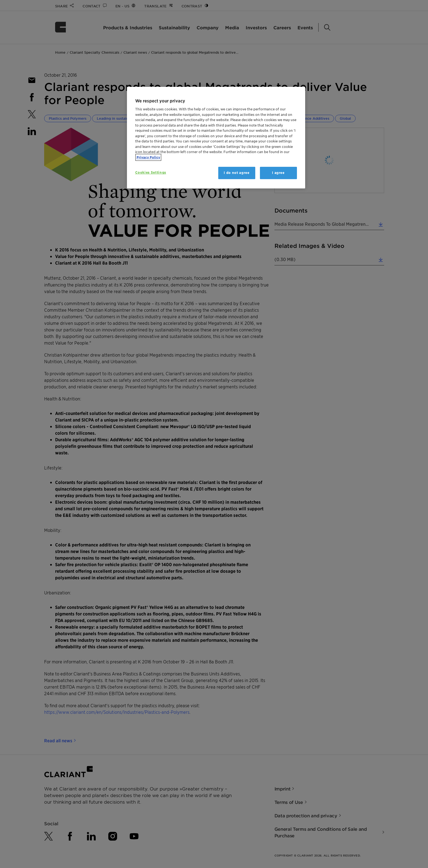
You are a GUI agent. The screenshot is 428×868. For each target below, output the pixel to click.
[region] (216, 138)
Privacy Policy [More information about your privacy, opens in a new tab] (148, 157)
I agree (278, 173)
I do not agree (236, 173)
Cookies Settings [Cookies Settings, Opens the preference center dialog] (151, 172)
